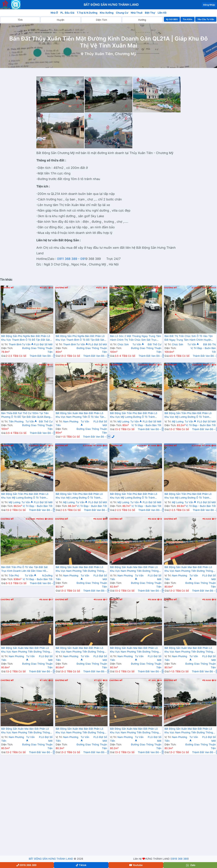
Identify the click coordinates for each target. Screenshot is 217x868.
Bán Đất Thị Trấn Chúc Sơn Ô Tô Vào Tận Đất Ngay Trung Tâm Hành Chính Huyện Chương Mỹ (189, 338)
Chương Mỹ (7, 288)
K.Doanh (196, 288)
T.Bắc (44, 680)
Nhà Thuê (137, 13)
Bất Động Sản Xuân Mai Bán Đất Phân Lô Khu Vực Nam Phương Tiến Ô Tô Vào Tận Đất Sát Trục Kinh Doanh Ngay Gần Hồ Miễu (80, 415)
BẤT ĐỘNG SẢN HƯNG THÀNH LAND (51, 859)
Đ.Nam (98, 519)
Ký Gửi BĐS (172, 19)
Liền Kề (162, 13)
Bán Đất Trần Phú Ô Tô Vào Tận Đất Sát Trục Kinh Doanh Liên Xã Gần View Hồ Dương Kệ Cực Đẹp (24, 569)
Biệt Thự (150, 13)
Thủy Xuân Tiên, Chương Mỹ (110, 54)
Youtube (136, 865)
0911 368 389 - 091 (71, 259)
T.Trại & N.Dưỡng (87, 13)
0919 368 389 (180, 859)
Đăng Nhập (209, 5)
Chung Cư (122, 13)
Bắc (99, 288)
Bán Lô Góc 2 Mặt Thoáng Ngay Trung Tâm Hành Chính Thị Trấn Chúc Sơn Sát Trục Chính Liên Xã (136, 338)
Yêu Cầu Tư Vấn (206, 19)
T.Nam (149, 288)
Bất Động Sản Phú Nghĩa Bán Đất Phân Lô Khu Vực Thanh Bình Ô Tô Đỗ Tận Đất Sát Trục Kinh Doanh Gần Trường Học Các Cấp (27, 338)
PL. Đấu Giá (67, 13)
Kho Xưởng (107, 13)
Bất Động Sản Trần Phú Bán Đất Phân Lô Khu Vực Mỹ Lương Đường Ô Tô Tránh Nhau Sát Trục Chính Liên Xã (134, 415)
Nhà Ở (54, 13)
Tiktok (81, 865)
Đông (43, 365)
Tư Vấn (28, 344)
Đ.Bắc (44, 288)
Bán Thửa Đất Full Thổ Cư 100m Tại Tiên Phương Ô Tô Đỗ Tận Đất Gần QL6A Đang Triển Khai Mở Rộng (26, 415)
